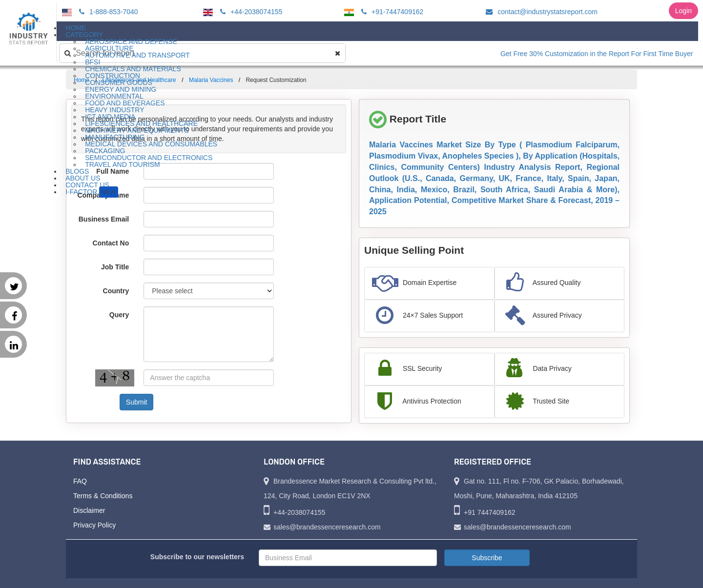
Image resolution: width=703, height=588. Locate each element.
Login (683, 11)
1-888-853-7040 (107, 12)
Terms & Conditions (103, 496)
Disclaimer (89, 510)
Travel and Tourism (123, 164)
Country (116, 291)
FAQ (80, 481)
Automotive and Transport (137, 55)
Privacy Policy (94, 525)
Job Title (115, 267)
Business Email (104, 219)
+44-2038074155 (250, 12)
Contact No (111, 243)
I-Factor (92, 192)
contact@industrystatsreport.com (540, 12)
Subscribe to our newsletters (197, 557)
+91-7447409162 (391, 12)
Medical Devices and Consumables (151, 144)
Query (119, 315)
